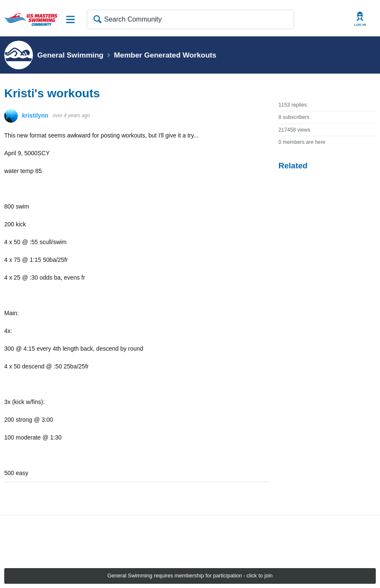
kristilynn (35, 115)
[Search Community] (190, 19)
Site (71, 19)
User (360, 19)
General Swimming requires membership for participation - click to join (190, 576)
